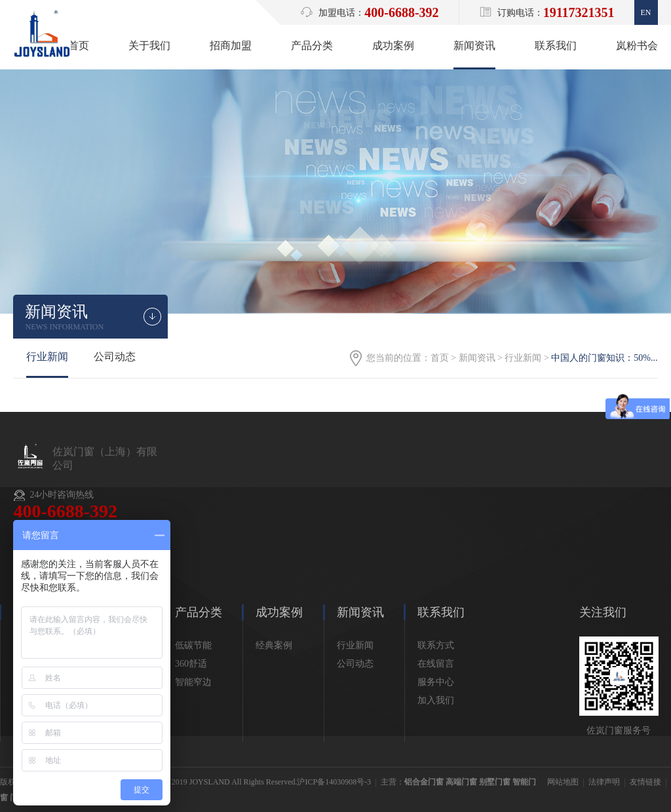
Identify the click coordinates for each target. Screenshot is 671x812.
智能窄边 (193, 682)
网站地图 (563, 782)
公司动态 (115, 357)
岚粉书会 (637, 46)
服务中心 (436, 682)
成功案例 (393, 46)
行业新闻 (523, 358)
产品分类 (312, 46)
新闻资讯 (474, 46)
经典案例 (274, 645)
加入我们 (436, 700)
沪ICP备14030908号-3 (334, 782)
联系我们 (556, 46)
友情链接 (645, 782)
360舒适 (191, 664)
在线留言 (436, 664)
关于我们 (149, 46)
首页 (79, 46)
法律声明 (604, 782)
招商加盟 (231, 46)
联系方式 (436, 645)
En (646, 12)
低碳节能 (193, 645)
